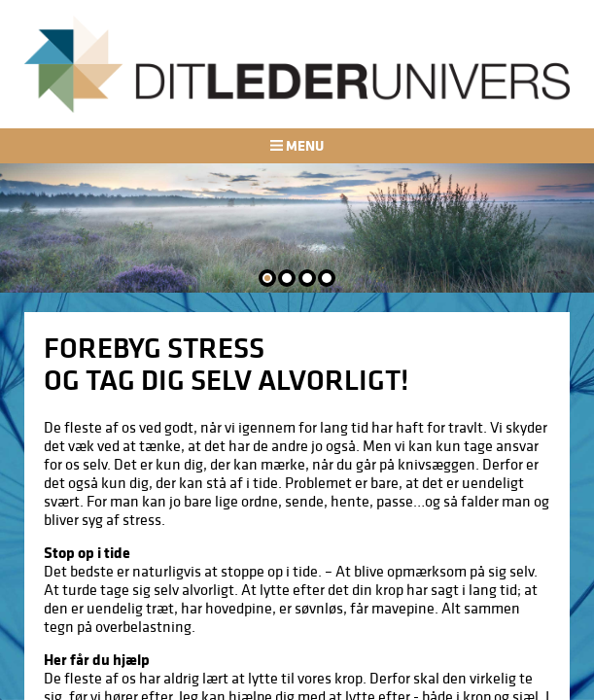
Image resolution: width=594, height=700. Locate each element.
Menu (297, 145)
